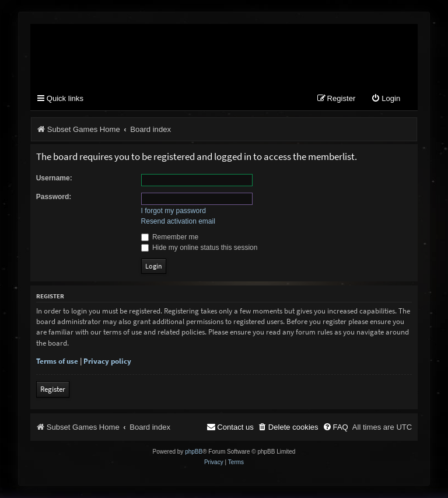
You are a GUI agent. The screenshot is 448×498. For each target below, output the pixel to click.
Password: (54, 197)
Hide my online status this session (199, 248)
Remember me (170, 237)
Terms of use (57, 362)
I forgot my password (174, 211)
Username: (54, 178)
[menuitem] (386, 100)
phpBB (194, 452)
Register (53, 390)
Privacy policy (107, 362)
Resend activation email (178, 222)
